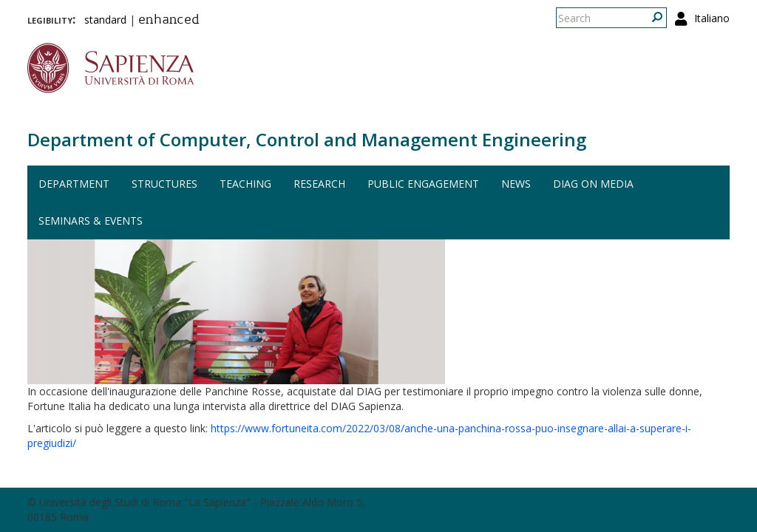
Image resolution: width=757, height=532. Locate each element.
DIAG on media (593, 184)
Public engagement (423, 184)
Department (74, 184)
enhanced (169, 21)
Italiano (712, 18)
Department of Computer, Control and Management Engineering (307, 139)
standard (105, 20)
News (516, 184)
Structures (164, 184)
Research (319, 184)
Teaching (245, 184)
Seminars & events (91, 221)
